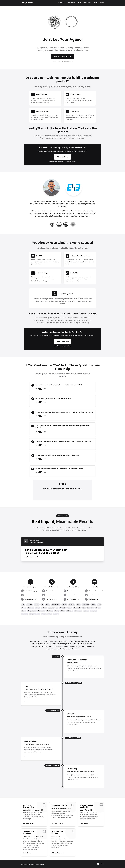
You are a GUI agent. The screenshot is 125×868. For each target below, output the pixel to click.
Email (102, 864)
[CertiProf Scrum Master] (66, 224)
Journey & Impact (99, 3)
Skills (79, 3)
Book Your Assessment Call (62, 56)
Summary (61, 3)
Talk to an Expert (63, 157)
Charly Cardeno (27, 3)
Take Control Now (63, 341)
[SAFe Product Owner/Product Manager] (52, 224)
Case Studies (71, 3)
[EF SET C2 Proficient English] (73, 224)
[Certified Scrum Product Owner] (59, 224)
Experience (87, 3)
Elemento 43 (68, 211)
